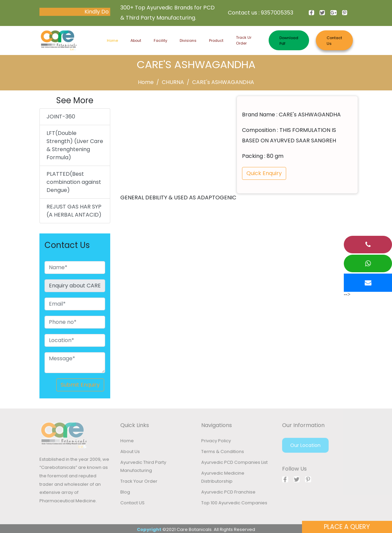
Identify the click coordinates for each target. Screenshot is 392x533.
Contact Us (334, 41)
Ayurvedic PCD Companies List (234, 464)
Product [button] (216, 40)
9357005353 (277, 13)
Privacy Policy (216, 442)
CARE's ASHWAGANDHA (223, 82)
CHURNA (173, 82)
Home (112, 40)
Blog (125, 493)
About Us (130, 453)
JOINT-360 (61, 117)
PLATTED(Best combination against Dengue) (74, 182)
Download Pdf (289, 41)
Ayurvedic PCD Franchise (228, 493)
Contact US (132, 504)
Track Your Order (139, 483)
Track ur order (244, 40)
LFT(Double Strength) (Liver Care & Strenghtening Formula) (75, 145)
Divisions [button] (188, 40)
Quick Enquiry (264, 173)
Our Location (305, 447)
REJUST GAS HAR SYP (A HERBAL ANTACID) (74, 211)
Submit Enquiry (80, 385)
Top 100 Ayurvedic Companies (234, 504)
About (136, 40)
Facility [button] (160, 40)
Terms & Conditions (223, 453)
